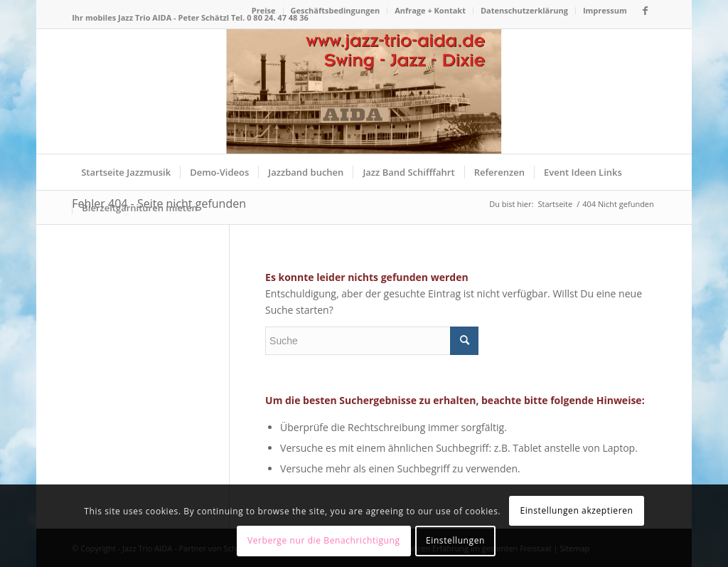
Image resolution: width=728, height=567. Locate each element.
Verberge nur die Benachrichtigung (324, 540)
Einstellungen (455, 540)
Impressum (605, 10)
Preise (264, 10)
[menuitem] (264, 11)
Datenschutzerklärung (524, 10)
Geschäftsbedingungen (336, 10)
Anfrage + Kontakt (430, 10)
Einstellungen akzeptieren (576, 510)
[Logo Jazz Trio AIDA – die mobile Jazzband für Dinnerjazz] (364, 91)
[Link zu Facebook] (646, 11)
